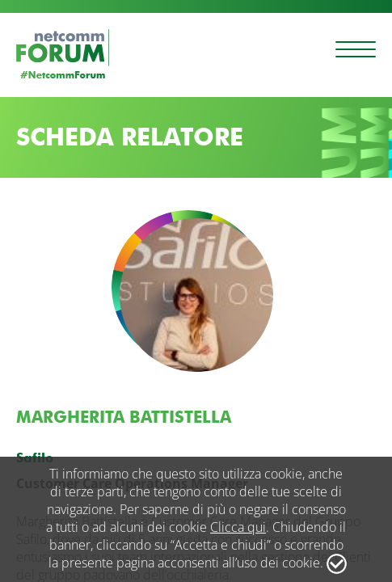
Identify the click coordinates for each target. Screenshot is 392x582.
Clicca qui (238, 527)
